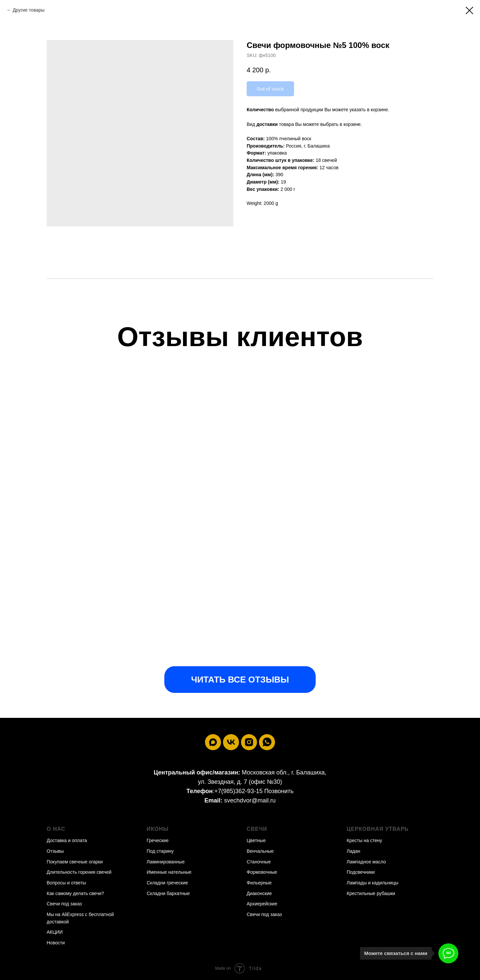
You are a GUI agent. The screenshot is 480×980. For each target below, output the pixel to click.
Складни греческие (167, 883)
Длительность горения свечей (79, 872)
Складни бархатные (168, 893)
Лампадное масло (366, 862)
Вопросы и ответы (66, 883)
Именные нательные (169, 872)
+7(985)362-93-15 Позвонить (254, 791)
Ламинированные (166, 862)
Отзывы (55, 851)
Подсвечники (361, 872)
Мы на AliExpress (65, 914)
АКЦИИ (55, 932)
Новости (56, 943)
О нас (56, 829)
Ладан (353, 851)
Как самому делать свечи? (75, 893)
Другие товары (29, 10)
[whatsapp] (267, 742)
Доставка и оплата (67, 840)
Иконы (158, 829)
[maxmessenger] (213, 742)
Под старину (160, 851)
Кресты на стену (364, 840)
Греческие (158, 840)
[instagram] (249, 742)
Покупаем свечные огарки (75, 862)
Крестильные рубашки (371, 893)
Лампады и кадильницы (372, 883)
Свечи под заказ (64, 904)
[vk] (231, 742)
